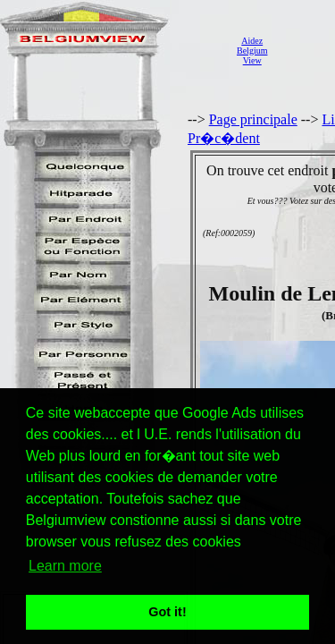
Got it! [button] (167, 612)
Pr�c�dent (224, 138)
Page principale (253, 119)
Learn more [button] (65, 566)
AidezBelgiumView (252, 51)
